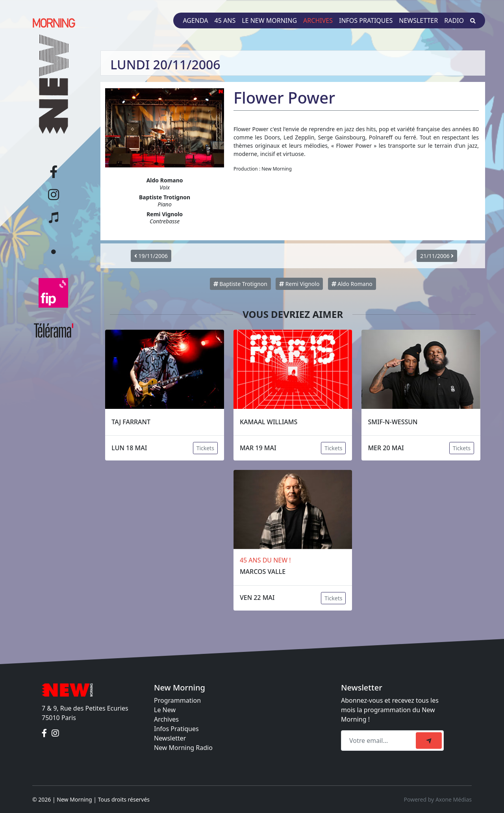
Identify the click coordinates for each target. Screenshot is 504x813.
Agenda (195, 20)
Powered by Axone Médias (438, 799)
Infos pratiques (366, 20)
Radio (454, 20)
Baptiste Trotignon (240, 284)
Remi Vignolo (299, 284)
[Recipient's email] (380, 741)
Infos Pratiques (176, 729)
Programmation (177, 700)
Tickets (205, 448)
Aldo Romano (352, 284)
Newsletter (418, 20)
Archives (318, 20)
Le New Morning (269, 20)
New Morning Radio (183, 748)
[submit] (429, 741)
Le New (165, 710)
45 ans (225, 20)
